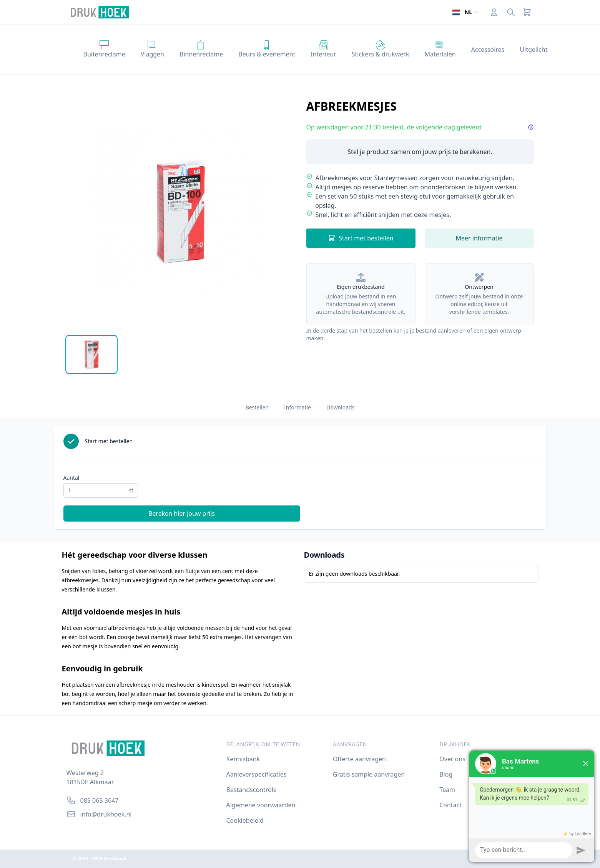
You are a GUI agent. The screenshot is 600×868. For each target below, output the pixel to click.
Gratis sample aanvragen (369, 774)
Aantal (71, 478)
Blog (446, 774)
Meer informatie (479, 238)
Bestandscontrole (252, 790)
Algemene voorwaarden (261, 805)
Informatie (298, 407)
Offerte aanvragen (359, 759)
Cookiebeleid (245, 820)
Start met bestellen (361, 238)
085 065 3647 (100, 800)
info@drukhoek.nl (106, 814)
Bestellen (257, 407)
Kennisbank (243, 759)
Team (447, 790)
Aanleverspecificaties (257, 774)
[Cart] (527, 12)
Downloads (340, 407)
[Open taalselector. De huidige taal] (465, 12)
